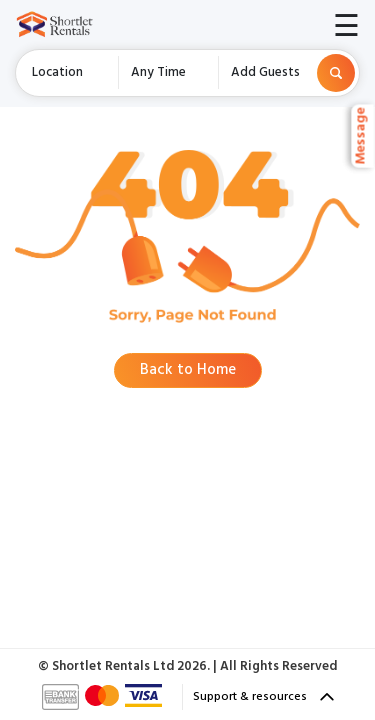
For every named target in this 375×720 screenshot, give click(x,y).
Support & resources (263, 697)
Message (362, 136)
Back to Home (188, 370)
